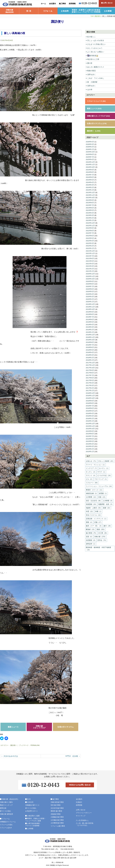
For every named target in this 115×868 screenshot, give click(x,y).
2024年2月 (90, 187)
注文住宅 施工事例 (57, 808)
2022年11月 (90, 225)
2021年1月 (90, 270)
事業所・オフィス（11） (95, 488)
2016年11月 (90, 394)
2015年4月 (90, 442)
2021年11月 (90, 253)
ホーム (43, 4)
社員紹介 (79, 802)
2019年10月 (90, 308)
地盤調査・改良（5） (106, 503)
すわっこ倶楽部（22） (106, 460)
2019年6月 (90, 318)
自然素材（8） (91, 539)
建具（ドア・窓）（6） (94, 524)
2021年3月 (90, 265)
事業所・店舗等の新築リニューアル (79, 11)
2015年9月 (90, 430)
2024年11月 (90, 164)
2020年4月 (90, 293)
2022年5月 (90, 237)
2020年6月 (90, 288)
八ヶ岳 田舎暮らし (82, 820)
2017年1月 (90, 389)
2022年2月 (90, 245)
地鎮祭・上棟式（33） (94, 506)
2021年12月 (90, 250)
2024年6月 (90, 177)
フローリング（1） (101, 477)
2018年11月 (90, 336)
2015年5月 (90, 440)
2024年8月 (90, 172)
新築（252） (101, 528)
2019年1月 (90, 331)
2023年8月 (90, 202)
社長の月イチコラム (66, 727)
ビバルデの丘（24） (105, 474)
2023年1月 (90, 220)
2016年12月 (90, 392)
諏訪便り (98, 16)
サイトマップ (81, 816)
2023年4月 (90, 212)
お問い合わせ (107, 4)
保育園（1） (103, 492)
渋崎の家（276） (100, 535)
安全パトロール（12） (94, 513)
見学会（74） (102, 539)
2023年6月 (90, 207)
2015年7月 (90, 435)
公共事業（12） (92, 495)
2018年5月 (90, 349)
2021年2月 (90, 268)
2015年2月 (90, 447)
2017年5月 (90, 379)
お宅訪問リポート (32, 811)
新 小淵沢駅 (92, 82)
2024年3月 (90, 184)
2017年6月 (90, 377)
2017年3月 (90, 384)
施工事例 (62, 4)
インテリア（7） (92, 467)
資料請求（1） (91, 542)
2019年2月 (90, 328)
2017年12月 (90, 361)
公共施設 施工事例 (57, 820)
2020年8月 (90, 283)
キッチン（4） (91, 470)
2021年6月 (90, 258)
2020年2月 (90, 298)
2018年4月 (90, 351)
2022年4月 (90, 240)
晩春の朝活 (91, 71)
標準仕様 (3, 808)
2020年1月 (90, 301)
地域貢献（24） (92, 503)
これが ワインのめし (95, 78)
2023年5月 (90, 210)
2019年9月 (90, 311)
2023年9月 (90, 200)
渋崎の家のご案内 (6, 802)
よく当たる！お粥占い (95, 52)
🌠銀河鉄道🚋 (92, 55)
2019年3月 (90, 326)
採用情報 (72, 4)
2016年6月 (90, 407)
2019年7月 (90, 316)
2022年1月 (90, 248)
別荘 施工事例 (56, 805)
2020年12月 (90, 273)
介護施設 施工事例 (57, 817)
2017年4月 (90, 382)
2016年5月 (90, 409)
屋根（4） (90, 521)
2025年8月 (90, 154)
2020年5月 (90, 291)
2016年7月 (90, 404)
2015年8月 (90, 432)
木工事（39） (103, 531)
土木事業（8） (108, 499)
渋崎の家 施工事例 (57, 802)
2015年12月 (90, 422)
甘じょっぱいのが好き (95, 40)
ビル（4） (90, 477)
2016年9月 (90, 399)
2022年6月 (90, 235)
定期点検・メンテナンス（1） (97, 517)
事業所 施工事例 (56, 811)
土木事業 (108, 11)
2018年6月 (90, 346)
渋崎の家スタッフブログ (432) (98, 116)
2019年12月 (90, 303)
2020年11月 (90, 275)
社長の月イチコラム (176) (97, 123)
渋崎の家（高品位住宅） (10, 11)
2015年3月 (90, 445)
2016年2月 (90, 417)
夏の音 (89, 63)
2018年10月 (90, 339)
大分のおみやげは (10, 756)
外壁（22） (90, 510)
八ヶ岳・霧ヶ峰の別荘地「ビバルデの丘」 (85, 824)
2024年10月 (90, 167)
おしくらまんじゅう (94, 48)
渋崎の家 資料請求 (7, 814)
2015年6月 (90, 437)
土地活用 (65, 11)
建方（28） (108, 524)
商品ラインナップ (6, 805)
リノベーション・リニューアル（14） (99, 485)
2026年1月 (90, 149)
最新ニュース (13, 727)
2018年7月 (90, 344)
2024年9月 (90, 169)
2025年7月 (90, 156)
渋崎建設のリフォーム (8, 822)
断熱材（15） (91, 528)
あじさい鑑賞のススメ (95, 67)
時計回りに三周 (92, 59)
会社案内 (52, 4)
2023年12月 (90, 192)
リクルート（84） (92, 481)
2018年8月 (90, 341)
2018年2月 (90, 356)
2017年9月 (90, 369)
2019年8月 (90, 313)
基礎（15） (107, 506)
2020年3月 (90, 296)
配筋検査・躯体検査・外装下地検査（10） (98, 547)
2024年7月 (90, 174)
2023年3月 (90, 215)
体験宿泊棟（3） (92, 492)
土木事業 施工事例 (57, 823)
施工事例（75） (92, 531)
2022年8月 (90, 230)
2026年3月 (90, 144)
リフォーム (48, 11)
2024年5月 (90, 179)
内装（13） (102, 495)
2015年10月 (90, 427)
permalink (35, 745)
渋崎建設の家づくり (32, 805)
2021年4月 (90, 263)
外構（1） (99, 510)
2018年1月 (90, 359)
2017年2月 (90, 387)
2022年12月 (90, 222)
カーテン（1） (104, 467)
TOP (92, 16)
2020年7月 (90, 285)
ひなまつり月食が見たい (96, 44)
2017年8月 (90, 371)
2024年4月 (90, 182)
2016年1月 (90, 419)
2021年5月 (90, 260)
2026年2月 (90, 146)
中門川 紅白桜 (73, 756)
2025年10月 (90, 151)
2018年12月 (90, 333)
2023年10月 (90, 197)
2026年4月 (90, 141)
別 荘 (29, 11)
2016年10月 (90, 397)
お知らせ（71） (92, 460)
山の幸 (89, 89)
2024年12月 (90, 162)
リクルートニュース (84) (96, 101)
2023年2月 (90, 217)
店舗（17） (98, 521)
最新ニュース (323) (94, 108)
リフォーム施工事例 (58, 826)
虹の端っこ (91, 37)
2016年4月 (90, 412)
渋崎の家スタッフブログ (39, 727)
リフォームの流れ (6, 825)
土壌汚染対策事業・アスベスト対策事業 (93, 11)
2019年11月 (90, 306)
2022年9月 (90, 227)
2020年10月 (90, 278)
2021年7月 (90, 255)
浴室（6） (90, 535)
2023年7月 (90, 205)
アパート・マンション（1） (96, 463)
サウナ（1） (102, 470)
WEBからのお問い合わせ (80, 785)
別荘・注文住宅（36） (94, 499)
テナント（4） (91, 474)
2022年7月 (90, 232)
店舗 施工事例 (56, 814)
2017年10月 (90, 366)
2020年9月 (90, 280)
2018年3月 (90, 354)
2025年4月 (90, 159)
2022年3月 (90, 242)
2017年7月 (90, 374)
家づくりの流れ (6, 811)
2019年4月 (90, 323)
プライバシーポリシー (84, 813)
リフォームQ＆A (6, 828)
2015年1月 (90, 450)
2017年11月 (90, 364)
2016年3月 (90, 414)
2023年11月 (90, 194)
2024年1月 (90, 189)
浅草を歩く (91, 74)
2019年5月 (90, 321)
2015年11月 (90, 425)
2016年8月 (90, 402)
